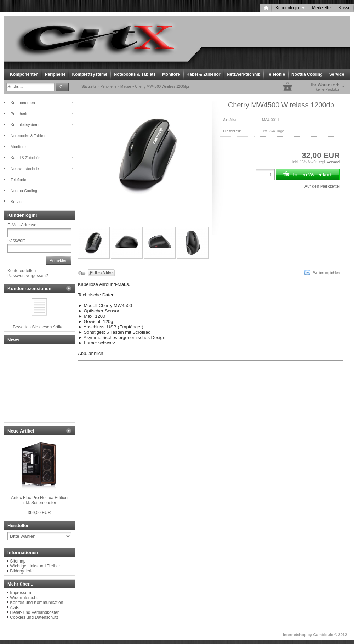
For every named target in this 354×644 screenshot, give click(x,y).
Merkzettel (322, 8)
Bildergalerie (22, 571)
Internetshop (295, 635)
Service (337, 74)
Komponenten (24, 74)
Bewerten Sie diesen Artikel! (39, 327)
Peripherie (55, 74)
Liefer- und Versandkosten (35, 612)
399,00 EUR (39, 513)
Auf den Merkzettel (322, 186)
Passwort (16, 241)
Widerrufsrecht (24, 598)
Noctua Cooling (307, 74)
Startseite (89, 87)
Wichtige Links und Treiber (35, 566)
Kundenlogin (290, 8)
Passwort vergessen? (28, 276)
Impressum (20, 593)
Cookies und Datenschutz (34, 617)
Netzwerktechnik (244, 74)
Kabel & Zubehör (204, 74)
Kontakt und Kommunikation (36, 603)
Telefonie (276, 74)
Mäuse (126, 87)
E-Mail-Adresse (22, 225)
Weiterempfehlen (322, 272)
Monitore (171, 74)
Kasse (345, 8)
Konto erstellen (22, 271)
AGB (14, 608)
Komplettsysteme (90, 74)
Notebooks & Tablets (135, 74)
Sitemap (18, 561)
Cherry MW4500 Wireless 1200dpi (162, 87)
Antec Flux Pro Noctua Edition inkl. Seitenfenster (39, 500)
